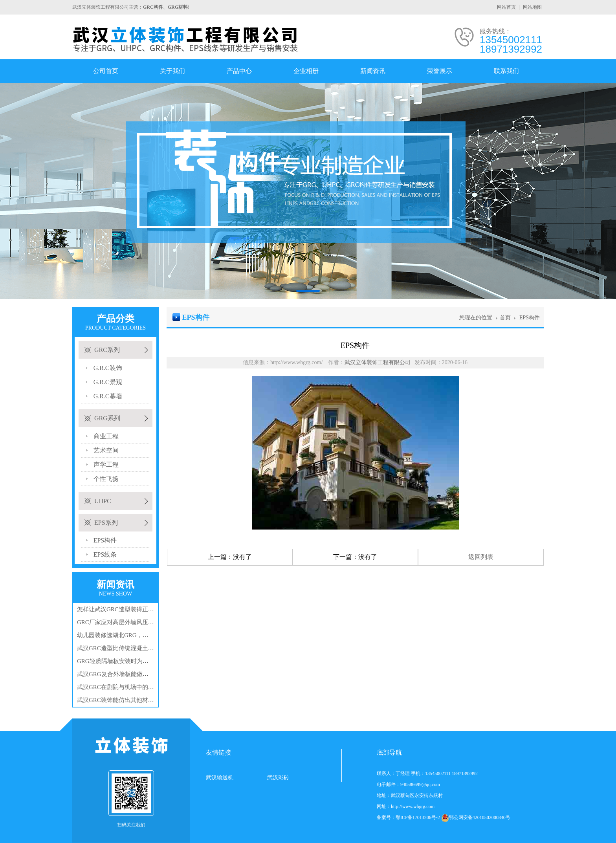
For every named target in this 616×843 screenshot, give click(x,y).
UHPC (103, 501)
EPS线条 (105, 554)
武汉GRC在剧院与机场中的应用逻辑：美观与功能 (142, 687)
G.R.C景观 (108, 382)
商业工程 (106, 436)
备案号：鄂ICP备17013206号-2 (408, 817)
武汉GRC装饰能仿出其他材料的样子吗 (127, 700)
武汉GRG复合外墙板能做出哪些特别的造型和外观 (142, 674)
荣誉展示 (440, 71)
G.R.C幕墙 (108, 396)
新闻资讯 (373, 71)
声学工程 (106, 465)
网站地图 (532, 7)
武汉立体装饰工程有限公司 (378, 362)
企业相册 (306, 71)
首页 (505, 318)
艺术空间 (106, 450)
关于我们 (172, 71)
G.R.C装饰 (108, 368)
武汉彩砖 (278, 778)
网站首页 (506, 7)
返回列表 (481, 557)
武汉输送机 (220, 778)
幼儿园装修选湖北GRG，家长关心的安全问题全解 (142, 635)
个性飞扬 (106, 479)
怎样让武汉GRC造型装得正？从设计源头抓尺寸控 (142, 609)
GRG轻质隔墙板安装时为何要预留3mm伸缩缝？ (139, 661)
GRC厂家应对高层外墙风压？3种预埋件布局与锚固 (143, 622)
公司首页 (106, 71)
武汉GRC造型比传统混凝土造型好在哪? (129, 648)
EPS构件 (105, 540)
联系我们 (506, 71)
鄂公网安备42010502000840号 (480, 817)
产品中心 (239, 71)
